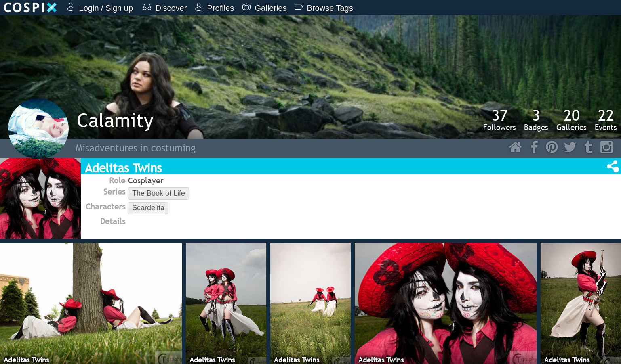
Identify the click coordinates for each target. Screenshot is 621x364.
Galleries (572, 119)
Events (606, 119)
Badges (536, 119)
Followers (500, 119)
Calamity (115, 120)
